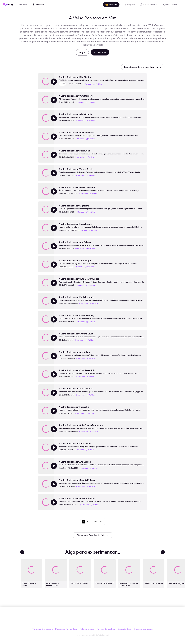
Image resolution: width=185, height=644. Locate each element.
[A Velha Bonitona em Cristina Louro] (102, 335)
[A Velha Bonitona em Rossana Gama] (102, 134)
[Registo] (170, 5)
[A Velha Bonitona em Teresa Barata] (102, 171)
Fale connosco (87, 629)
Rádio (23, 5)
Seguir (82, 52)
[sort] (143, 67)
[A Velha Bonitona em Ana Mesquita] (102, 390)
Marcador (87, 84)
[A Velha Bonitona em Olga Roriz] (102, 207)
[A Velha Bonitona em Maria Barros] (102, 225)
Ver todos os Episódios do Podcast (93, 535)
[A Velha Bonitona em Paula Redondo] (102, 299)
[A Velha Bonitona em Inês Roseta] (102, 445)
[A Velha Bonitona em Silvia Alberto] (102, 116)
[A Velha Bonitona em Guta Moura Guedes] (102, 280)
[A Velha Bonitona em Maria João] (102, 152)
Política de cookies (106, 629)
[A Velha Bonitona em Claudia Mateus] (102, 481)
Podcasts (38, 5)
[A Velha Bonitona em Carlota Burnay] (102, 317)
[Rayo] (92, 619)
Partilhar (100, 52)
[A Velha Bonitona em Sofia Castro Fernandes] (102, 427)
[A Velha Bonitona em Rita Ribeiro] (102, 79)
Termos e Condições (43, 629)
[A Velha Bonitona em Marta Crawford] (102, 189)
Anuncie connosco (143, 629)
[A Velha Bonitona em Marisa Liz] (102, 408)
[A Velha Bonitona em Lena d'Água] (102, 262)
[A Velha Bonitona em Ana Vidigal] (102, 353)
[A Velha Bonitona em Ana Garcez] (102, 463)
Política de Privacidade (66, 629)
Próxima (98, 522)
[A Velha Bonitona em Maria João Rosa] (102, 500)
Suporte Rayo (125, 629)
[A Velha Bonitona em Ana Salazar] (102, 244)
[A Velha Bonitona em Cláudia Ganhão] (102, 372)
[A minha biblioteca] (149, 5)
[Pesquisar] (129, 5)
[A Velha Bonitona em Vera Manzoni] (102, 97)
